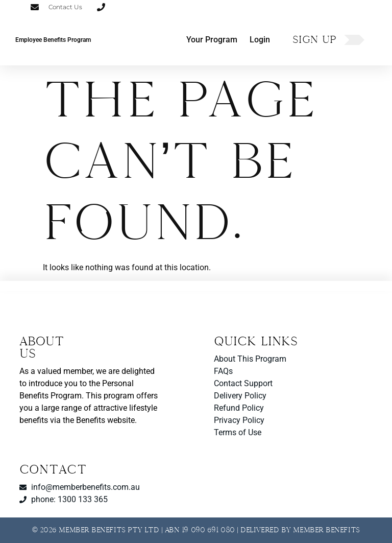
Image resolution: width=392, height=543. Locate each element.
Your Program (212, 40)
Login (260, 40)
